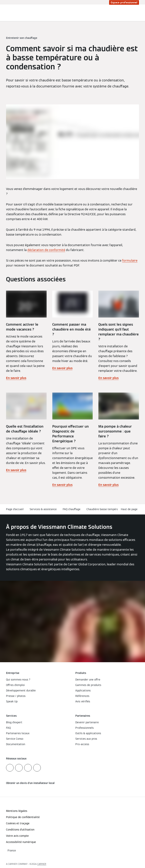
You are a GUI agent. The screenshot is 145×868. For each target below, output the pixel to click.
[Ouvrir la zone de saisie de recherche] (134, 13)
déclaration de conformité (46, 250)
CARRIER (42, 864)
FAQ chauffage (72, 509)
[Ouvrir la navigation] (140, 13)
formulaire (130, 261)
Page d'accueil (15, 509)
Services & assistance (43, 509)
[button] (130, 509)
